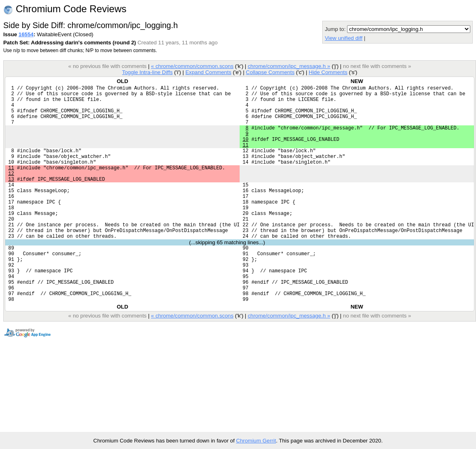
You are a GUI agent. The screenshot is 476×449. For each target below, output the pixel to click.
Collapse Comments (270, 72)
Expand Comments (209, 72)
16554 (26, 34)
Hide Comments (328, 72)
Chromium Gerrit (256, 441)
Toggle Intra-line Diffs (147, 72)
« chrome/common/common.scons (192, 66)
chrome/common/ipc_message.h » (289, 66)
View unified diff (343, 38)
